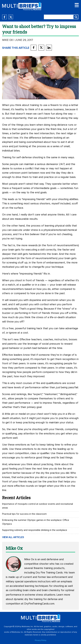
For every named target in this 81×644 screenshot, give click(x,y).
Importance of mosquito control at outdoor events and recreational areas (38, 506)
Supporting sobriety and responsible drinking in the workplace (35, 530)
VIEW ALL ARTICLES (13, 537)
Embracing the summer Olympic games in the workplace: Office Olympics (36, 522)
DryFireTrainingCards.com (39, 604)
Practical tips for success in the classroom (24, 514)
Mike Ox (8, 40)
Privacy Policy (41, 640)
